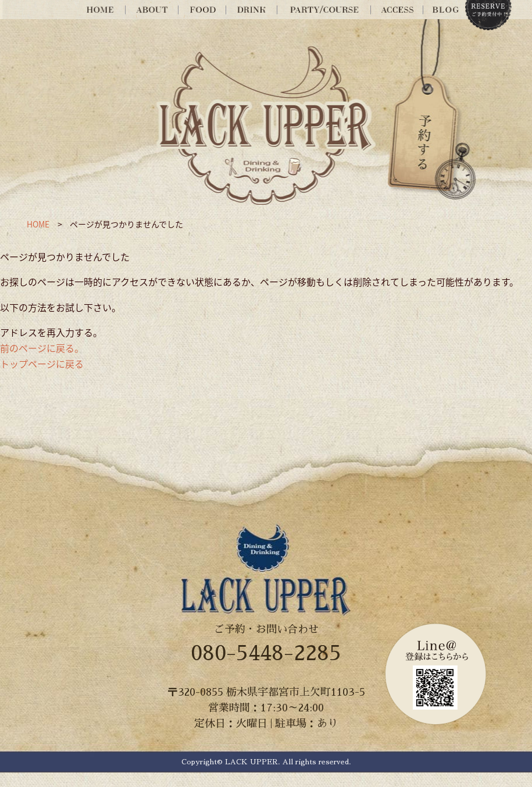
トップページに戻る (42, 364)
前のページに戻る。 (42, 348)
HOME (38, 224)
